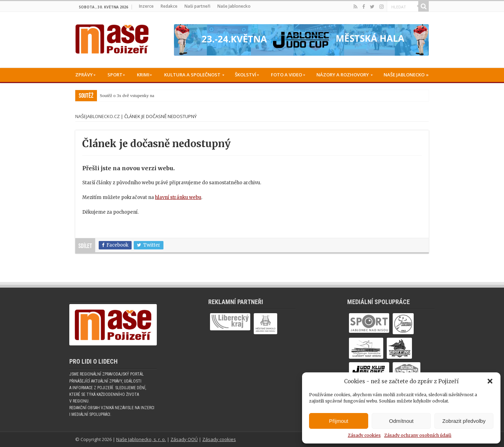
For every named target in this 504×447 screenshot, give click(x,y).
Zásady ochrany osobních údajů (418, 435)
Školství (246, 75)
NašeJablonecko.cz (97, 116)
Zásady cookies (364, 435)
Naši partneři (197, 6)
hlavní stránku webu (178, 197)
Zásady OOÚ (184, 439)
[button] (490, 381)
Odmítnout (401, 421)
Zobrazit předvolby (464, 421)
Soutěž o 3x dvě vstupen (122, 95)
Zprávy (84, 75)
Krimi (143, 75)
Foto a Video (286, 75)
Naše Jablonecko (234, 6)
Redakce (169, 6)
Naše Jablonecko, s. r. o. (141, 439)
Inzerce (146, 6)
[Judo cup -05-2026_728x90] (301, 40)
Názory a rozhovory (343, 75)
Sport (115, 75)
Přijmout (339, 421)
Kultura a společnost (192, 75)
